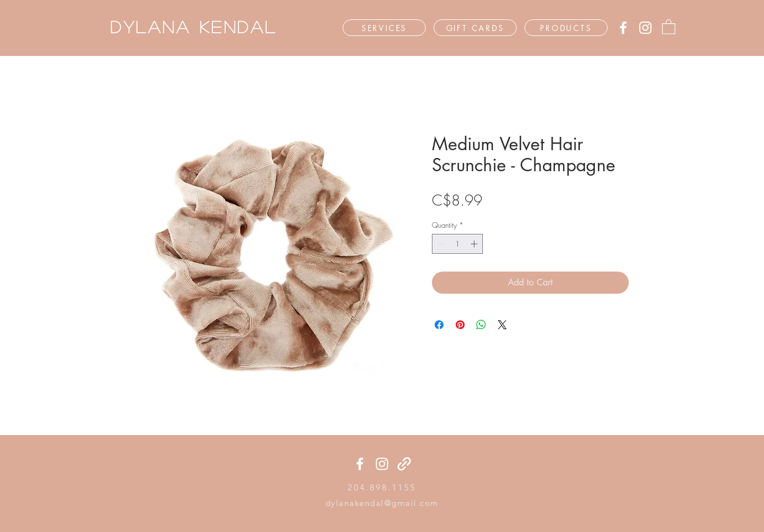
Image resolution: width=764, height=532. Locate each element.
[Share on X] (502, 325)
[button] (669, 26)
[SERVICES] (384, 28)
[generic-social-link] (404, 464)
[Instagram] (645, 28)
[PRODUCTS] (566, 28)
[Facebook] (623, 28)
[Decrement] (440, 244)
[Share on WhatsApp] (481, 325)
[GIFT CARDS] (475, 28)
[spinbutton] (458, 244)
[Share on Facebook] (439, 325)
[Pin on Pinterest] (460, 325)
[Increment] (475, 244)
